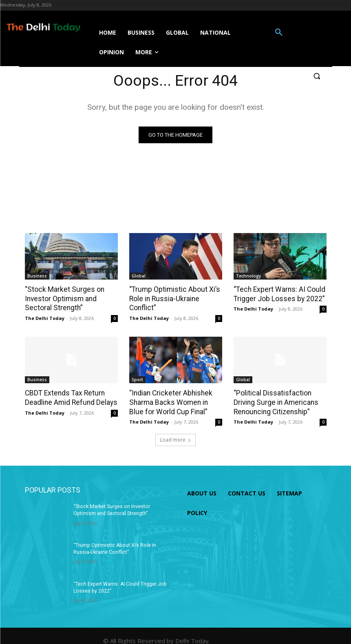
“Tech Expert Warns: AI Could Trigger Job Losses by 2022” (278, 294)
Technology (248, 276)
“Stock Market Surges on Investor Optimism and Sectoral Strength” (63, 298)
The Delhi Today (45, 318)
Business (37, 276)
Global (139, 276)
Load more (175, 439)
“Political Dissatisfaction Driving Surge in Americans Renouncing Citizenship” (275, 402)
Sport (137, 379)
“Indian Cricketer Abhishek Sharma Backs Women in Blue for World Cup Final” (174, 402)
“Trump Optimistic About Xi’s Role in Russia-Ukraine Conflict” (173, 298)
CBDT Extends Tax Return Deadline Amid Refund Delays (70, 397)
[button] (279, 33)
